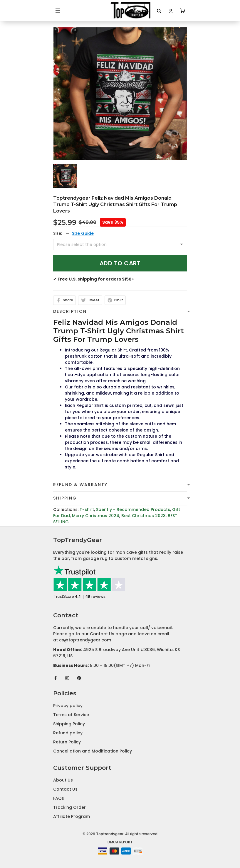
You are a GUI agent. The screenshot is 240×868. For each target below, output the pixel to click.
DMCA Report (120, 842)
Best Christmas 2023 (144, 516)
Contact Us (65, 789)
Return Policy (67, 742)
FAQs (59, 798)
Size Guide (83, 233)
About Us (63, 780)
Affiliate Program (72, 816)
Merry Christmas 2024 (96, 516)
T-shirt (87, 509)
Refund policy (68, 733)
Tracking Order (69, 807)
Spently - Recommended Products (133, 509)
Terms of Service (71, 715)
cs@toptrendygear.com (85, 640)
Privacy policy (68, 706)
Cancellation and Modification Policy (93, 751)
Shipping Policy (69, 724)
